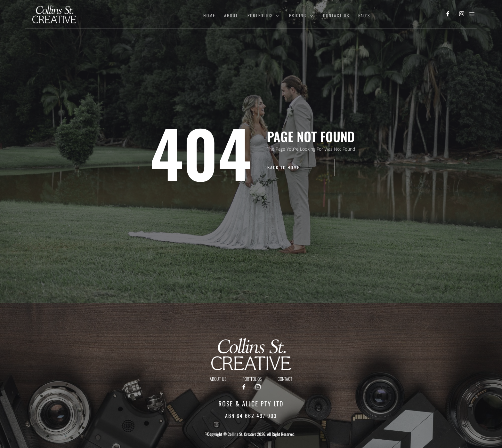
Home (201, 14)
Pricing (297, 14)
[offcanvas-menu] (472, 14)
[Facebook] (448, 14)
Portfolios (258, 14)
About (224, 14)
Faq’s (362, 14)
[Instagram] (462, 14)
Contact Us (333, 14)
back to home (284, 167)
